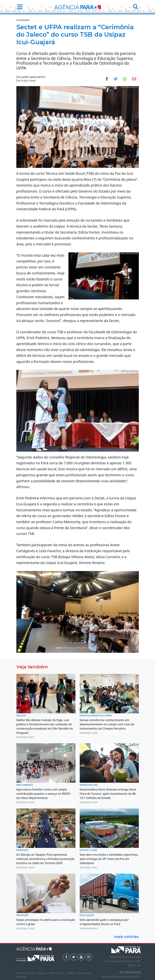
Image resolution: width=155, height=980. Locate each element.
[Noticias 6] (78, 648)
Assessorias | (85, 973)
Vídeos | (72, 973)
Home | (21, 973)
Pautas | (43, 973)
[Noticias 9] (90, 648)
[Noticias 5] (71, 648)
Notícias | (32, 973)
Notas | (53, 973)
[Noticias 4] (65, 648)
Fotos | (62, 973)
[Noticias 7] (84, 648)
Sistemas (22, 977)
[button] (19, 7)
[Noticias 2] (59, 648)
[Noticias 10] (97, 648)
